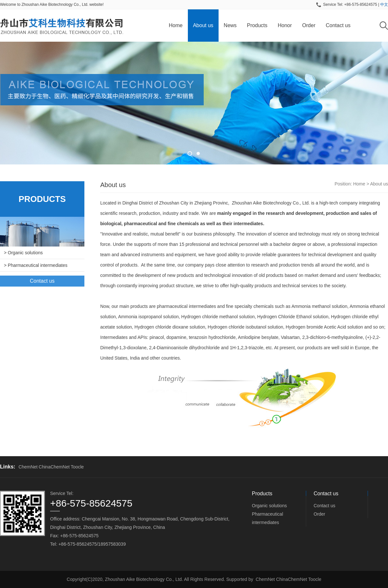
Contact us (338, 25)
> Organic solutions (23, 253)
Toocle (77, 467)
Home (176, 25)
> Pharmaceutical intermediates (36, 265)
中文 (384, 5)
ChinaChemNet (54, 467)
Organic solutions (269, 506)
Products (257, 25)
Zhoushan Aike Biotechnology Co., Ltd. (271, 203)
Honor (285, 25)
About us (203, 25)
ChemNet (28, 467)
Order (309, 25)
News (230, 25)
